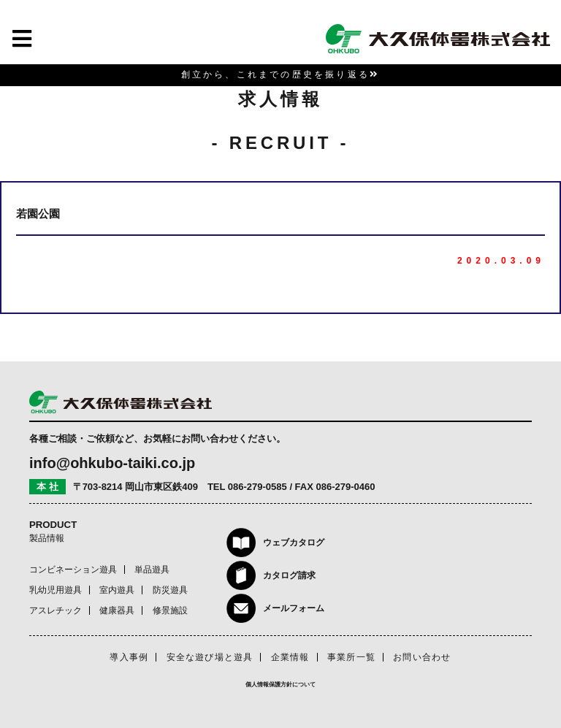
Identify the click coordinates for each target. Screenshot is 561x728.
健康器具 (117, 610)
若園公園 (38, 214)
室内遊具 (117, 590)
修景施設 (170, 610)
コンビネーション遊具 (73, 570)
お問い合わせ (422, 657)
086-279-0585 (257, 487)
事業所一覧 (351, 657)
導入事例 (129, 657)
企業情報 (290, 657)
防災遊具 (170, 590)
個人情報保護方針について (280, 685)
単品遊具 (152, 570)
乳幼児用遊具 (56, 590)
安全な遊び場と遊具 (210, 657)
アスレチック (56, 610)
